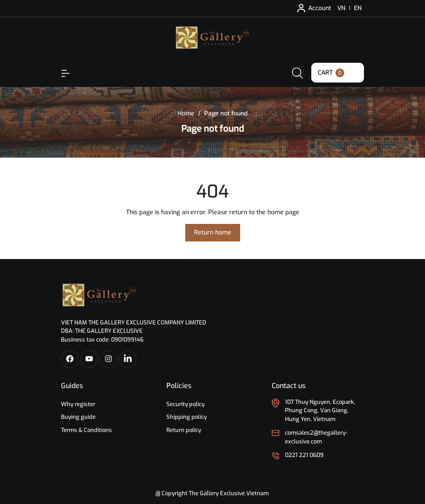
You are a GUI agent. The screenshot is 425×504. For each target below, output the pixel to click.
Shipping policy (187, 417)
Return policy (184, 430)
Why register (78, 404)
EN (358, 8)
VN (341, 8)
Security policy (185, 404)
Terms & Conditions (86, 430)
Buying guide (78, 417)
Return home (213, 232)
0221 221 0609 (304, 455)
